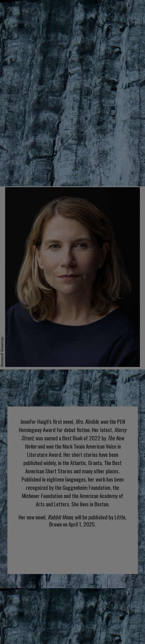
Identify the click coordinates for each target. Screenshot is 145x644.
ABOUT (38, 9)
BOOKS (65, 9)
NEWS (12, 9)
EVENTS (94, 9)
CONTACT (126, 9)
